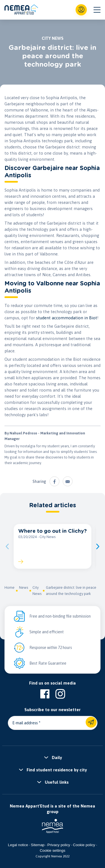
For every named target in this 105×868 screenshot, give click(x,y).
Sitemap (38, 845)
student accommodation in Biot (67, 318)
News (24, 587)
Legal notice (18, 845)
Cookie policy (84, 845)
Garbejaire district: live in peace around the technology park (71, 591)
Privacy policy (59, 845)
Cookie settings (53, 850)
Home (10, 587)
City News (37, 591)
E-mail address (25, 723)
